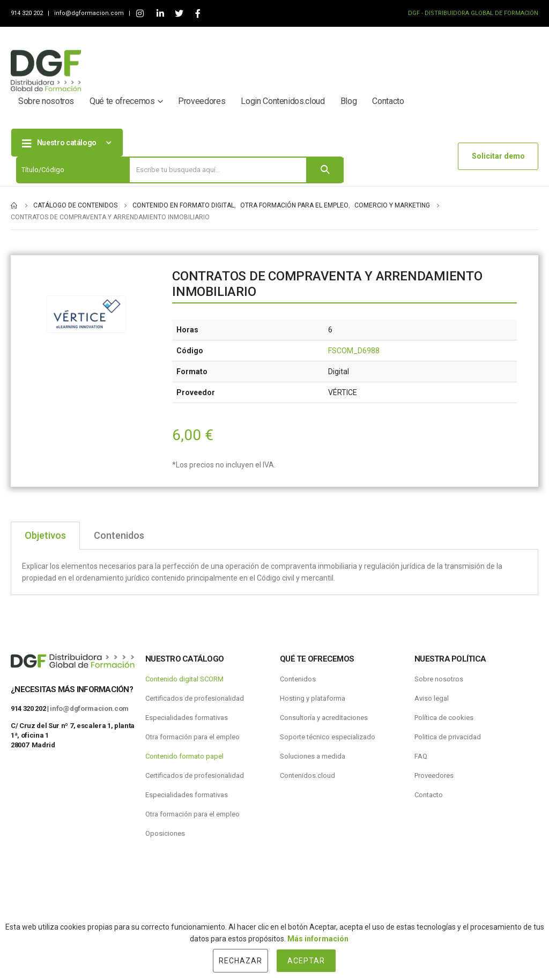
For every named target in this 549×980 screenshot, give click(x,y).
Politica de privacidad (448, 737)
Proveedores (202, 101)
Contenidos (298, 679)
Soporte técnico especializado (328, 737)
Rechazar (240, 961)
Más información (318, 939)
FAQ (421, 756)
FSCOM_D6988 (354, 351)
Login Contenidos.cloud (283, 101)
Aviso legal (432, 698)
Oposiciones (165, 833)
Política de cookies (444, 718)
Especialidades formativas (187, 718)
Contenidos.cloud (307, 775)
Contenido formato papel (184, 756)
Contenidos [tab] (119, 535)
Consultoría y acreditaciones (324, 718)
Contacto (388, 101)
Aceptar (306, 961)
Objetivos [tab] (45, 535)
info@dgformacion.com (90, 13)
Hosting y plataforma (313, 698)
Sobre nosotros (46, 101)
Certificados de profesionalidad (195, 698)
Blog (349, 101)
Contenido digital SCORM (184, 679)
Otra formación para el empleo (192, 737)
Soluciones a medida (313, 756)
